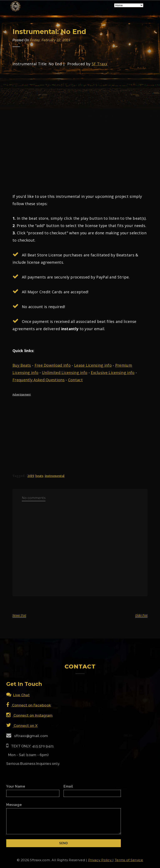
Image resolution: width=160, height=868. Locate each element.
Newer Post (19, 615)
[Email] (92, 793)
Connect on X (22, 726)
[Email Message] (64, 821)
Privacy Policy (100, 860)
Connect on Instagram (29, 715)
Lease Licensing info (93, 365)
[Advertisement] (80, 428)
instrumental (55, 476)
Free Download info (53, 365)
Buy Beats (22, 365)
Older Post (141, 615)
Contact (75, 380)
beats (39, 476)
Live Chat (18, 695)
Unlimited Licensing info (65, 373)
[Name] (33, 793)
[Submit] (64, 843)
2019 (31, 476)
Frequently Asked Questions (39, 380)
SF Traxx (99, 64)
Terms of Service (129, 860)
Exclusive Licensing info (113, 373)
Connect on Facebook (29, 705)
